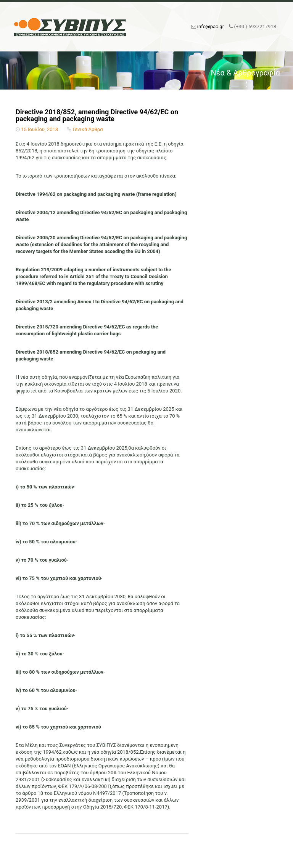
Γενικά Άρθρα (88, 129)
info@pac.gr (211, 26)
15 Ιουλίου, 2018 (39, 129)
